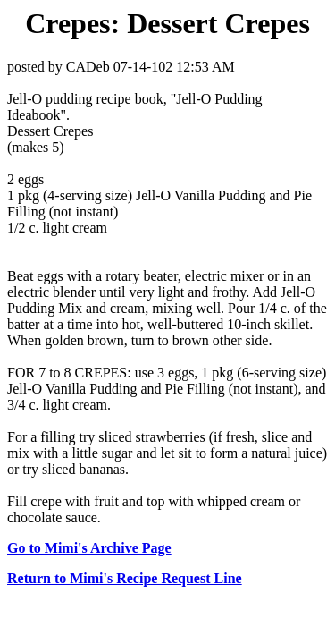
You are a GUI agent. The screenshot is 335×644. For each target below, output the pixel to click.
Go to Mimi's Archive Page (89, 548)
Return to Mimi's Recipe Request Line (125, 578)
